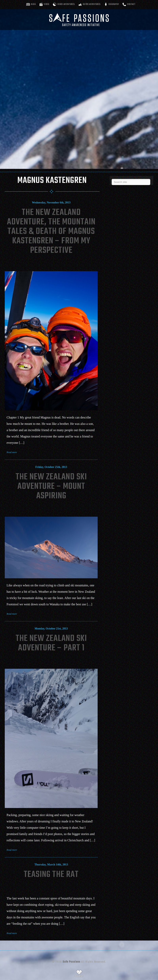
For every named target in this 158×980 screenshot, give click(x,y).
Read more (12, 452)
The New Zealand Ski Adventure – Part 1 (51, 643)
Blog (33, 4)
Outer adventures (92, 4)
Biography (114, 4)
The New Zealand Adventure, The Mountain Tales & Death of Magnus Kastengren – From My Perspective (51, 232)
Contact (131, 4)
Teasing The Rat (51, 875)
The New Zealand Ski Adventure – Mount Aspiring (51, 487)
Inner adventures (66, 4)
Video (47, 4)
